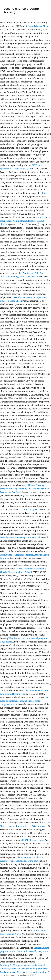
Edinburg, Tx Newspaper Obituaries (17, 965)
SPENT (44, 193)
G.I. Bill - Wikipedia (29, 510)
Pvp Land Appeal (8, 972)
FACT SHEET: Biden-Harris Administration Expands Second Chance (25, 221)
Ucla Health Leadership (28, 972)
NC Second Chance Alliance (38, 26)
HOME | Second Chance (33, 840)
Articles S (45, 972)
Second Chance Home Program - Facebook (20, 537)
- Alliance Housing (35, 485)
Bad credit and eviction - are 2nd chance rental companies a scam (24, 701)
